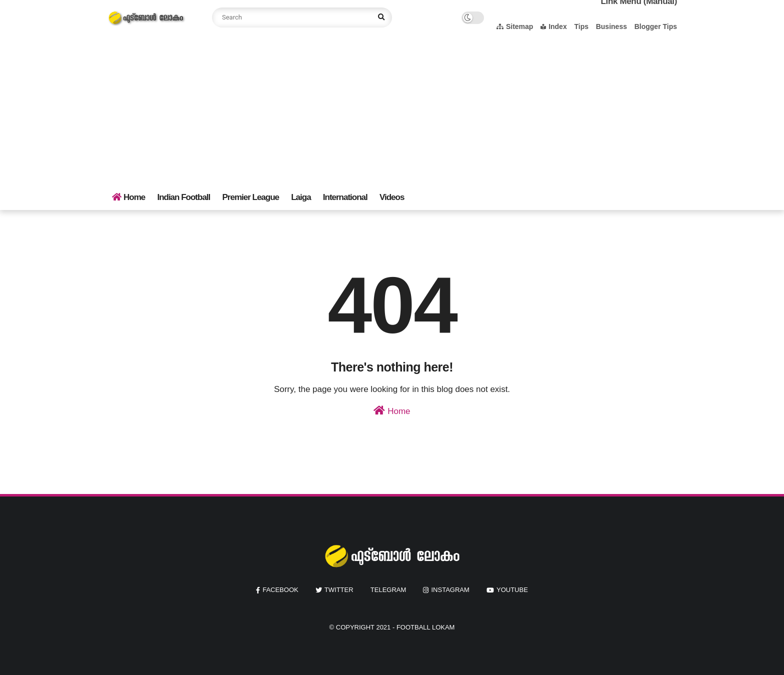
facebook (280, 590)
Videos (392, 197)
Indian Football (183, 197)
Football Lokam (426, 627)
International (345, 197)
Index (554, 26)
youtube (512, 590)
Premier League (250, 197)
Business (611, 26)
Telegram (388, 590)
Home (128, 197)
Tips (581, 26)
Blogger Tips (656, 26)
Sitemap (515, 26)
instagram (450, 590)
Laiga (301, 197)
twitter (339, 590)
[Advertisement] (392, 110)
